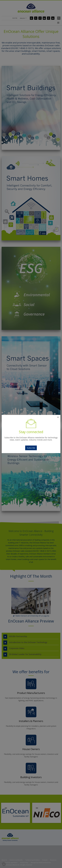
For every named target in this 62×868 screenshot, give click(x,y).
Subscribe (31, 448)
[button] (4, 864)
